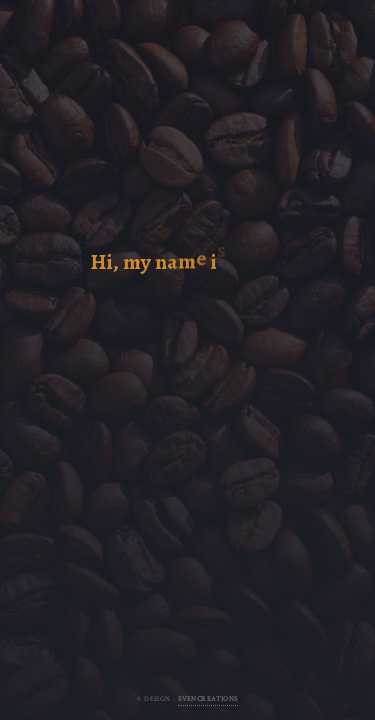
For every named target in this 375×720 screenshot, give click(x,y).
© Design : (187, 698)
